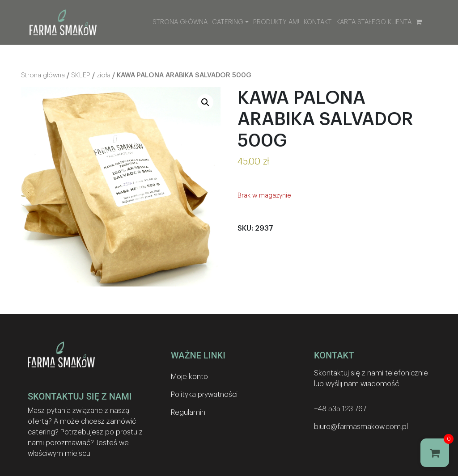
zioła (104, 75)
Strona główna (180, 22)
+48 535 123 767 (340, 409)
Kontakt (318, 22)
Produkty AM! (276, 22)
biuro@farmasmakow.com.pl (361, 427)
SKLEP (81, 75)
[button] (205, 102)
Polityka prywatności (204, 395)
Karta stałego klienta (374, 22)
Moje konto (189, 377)
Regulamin (188, 413)
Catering (228, 22)
